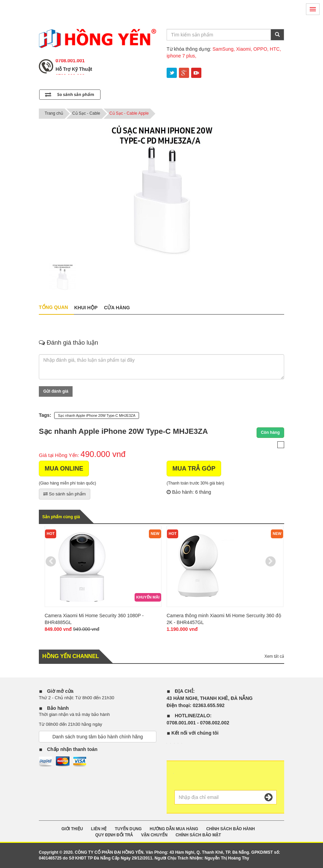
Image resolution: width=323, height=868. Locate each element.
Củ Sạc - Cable (86, 113)
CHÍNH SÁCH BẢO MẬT (198, 835)
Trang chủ (54, 113)
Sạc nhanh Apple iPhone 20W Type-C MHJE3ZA (97, 415)
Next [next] (271, 561)
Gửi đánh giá (56, 391)
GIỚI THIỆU (72, 829)
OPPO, (261, 49)
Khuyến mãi (148, 597)
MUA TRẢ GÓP (194, 469)
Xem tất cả (274, 656)
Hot (51, 534)
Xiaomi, (244, 49)
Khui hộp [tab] (86, 308)
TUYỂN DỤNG (128, 829)
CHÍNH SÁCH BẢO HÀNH (230, 829)
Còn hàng (270, 432)
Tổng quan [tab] (53, 307)
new (155, 534)
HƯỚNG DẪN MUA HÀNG (174, 829)
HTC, (275, 49)
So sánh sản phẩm (65, 494)
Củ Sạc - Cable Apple (129, 113)
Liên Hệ (99, 829)
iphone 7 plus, (181, 56)
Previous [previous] (51, 561)
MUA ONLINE (64, 469)
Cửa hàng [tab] (117, 308)
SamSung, (224, 49)
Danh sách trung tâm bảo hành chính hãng (98, 737)
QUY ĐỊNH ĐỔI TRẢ (114, 835)
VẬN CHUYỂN (154, 835)
